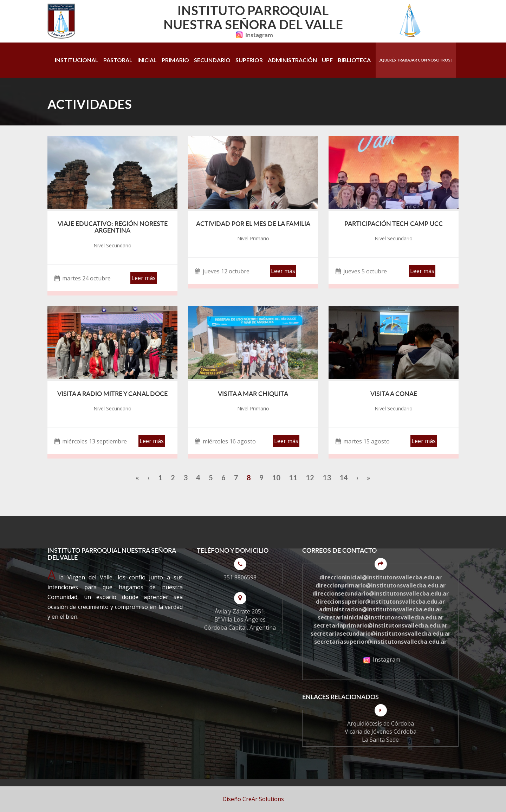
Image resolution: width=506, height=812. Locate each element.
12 (310, 478)
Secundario (212, 60)
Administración (292, 60)
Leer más (144, 278)
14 (344, 478)
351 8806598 (240, 577)
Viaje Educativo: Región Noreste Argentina (113, 227)
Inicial (147, 60)
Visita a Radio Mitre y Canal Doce (112, 394)
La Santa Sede (380, 740)
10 (276, 478)
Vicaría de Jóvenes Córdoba (381, 732)
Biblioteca (354, 60)
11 (293, 478)
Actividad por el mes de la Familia (253, 223)
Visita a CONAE (394, 394)
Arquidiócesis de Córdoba (381, 723)
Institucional (77, 60)
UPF (327, 60)
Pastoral (118, 60)
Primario (175, 60)
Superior (249, 60)
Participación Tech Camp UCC (394, 223)
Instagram (253, 35)
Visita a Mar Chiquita (253, 394)
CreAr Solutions (263, 799)
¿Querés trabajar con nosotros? (416, 60)
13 (327, 478)
